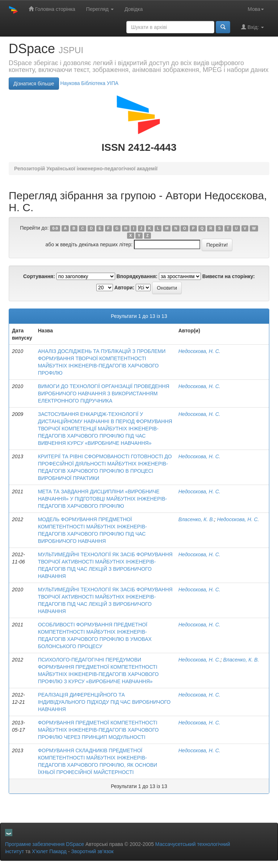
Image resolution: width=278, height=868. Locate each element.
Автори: (125, 288)
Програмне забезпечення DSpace (45, 844)
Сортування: (39, 276)
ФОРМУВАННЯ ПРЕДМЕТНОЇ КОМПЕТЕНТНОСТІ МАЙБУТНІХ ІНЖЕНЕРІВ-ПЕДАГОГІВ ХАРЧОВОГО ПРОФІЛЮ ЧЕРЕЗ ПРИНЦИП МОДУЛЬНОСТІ (98, 730)
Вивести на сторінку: (229, 276)
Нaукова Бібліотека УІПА (89, 83)
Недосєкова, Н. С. (199, 351)
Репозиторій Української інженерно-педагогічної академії (86, 169)
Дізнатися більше (34, 84)
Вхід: (252, 27)
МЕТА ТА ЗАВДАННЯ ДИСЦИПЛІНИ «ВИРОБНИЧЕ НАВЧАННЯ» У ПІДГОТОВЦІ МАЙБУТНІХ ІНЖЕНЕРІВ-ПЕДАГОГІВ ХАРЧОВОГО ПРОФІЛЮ (103, 499)
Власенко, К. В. (196, 519)
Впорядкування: (137, 276)
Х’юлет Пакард (49, 851)
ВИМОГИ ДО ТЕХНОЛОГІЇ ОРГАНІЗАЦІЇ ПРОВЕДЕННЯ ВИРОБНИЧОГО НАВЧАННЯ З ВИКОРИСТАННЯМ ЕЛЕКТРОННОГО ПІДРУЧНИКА (104, 393)
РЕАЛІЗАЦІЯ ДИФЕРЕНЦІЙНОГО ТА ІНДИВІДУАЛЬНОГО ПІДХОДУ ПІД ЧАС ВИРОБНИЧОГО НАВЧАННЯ (104, 702)
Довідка (134, 9)
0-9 (55, 228)
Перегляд (100, 9)
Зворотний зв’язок (92, 851)
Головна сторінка (52, 9)
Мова (256, 9)
